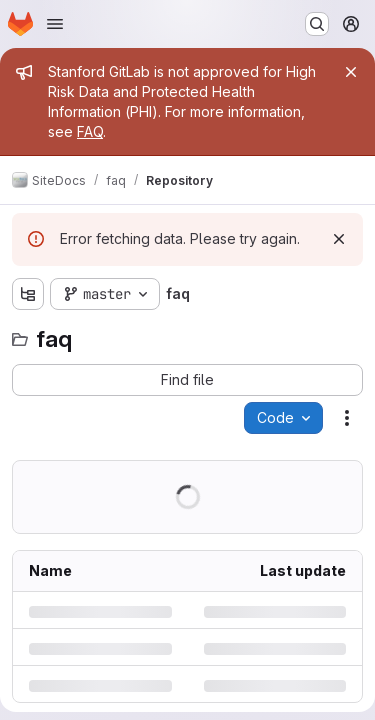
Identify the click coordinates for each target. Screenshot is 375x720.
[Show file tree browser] (28, 294)
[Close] (351, 72)
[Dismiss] (339, 239)
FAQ (90, 131)
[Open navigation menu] (55, 24)
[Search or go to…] (317, 24)
